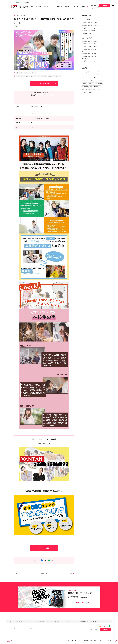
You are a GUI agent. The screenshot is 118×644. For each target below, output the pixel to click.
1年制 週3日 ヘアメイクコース (93, 33)
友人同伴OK (98, 75)
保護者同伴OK (99, 84)
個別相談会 (91, 84)
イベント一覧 (65, 621)
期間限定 (90, 93)
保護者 (92, 81)
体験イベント (97, 87)
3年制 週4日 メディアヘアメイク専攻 (93, 25)
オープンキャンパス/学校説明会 (89, 90)
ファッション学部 (95, 72)
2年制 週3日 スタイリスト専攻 (93, 54)
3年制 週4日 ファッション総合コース (93, 41)
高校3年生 (96, 78)
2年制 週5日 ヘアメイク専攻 (93, 28)
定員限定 (84, 93)
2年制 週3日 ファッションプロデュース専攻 (93, 50)
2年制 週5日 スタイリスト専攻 (93, 44)
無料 (99, 90)
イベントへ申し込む (47, 84)
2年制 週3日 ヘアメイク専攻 (93, 31)
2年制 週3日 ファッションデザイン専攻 (93, 47)
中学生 (84, 78)
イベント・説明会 (94, 5)
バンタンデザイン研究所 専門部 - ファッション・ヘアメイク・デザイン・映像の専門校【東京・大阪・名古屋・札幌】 (34, 621)
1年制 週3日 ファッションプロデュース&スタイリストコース (93, 57)
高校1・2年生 (85, 81)
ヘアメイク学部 (86, 72)
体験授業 (84, 84)
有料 (91, 87)
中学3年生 (90, 78)
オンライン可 (98, 81)
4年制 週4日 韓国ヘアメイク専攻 (93, 23)
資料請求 (106, 5)
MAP (40, 107)
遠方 (83, 75)
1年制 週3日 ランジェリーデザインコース (93, 61)
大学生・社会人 (90, 75)
